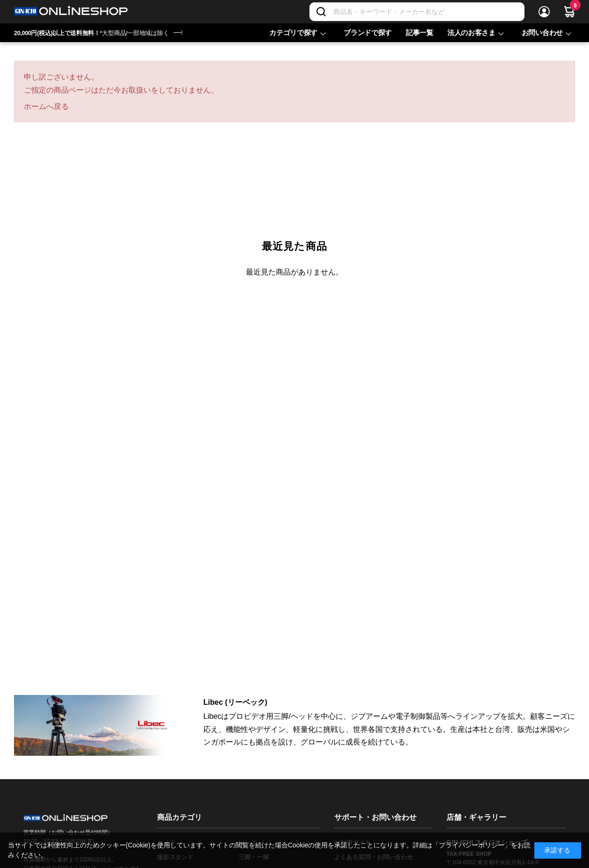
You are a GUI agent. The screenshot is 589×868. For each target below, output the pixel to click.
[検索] (321, 12)
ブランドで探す (368, 33)
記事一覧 (420, 33)
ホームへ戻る (46, 106)
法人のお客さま (471, 33)
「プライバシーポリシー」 (472, 845)
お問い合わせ (542, 33)
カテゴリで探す (293, 33)
